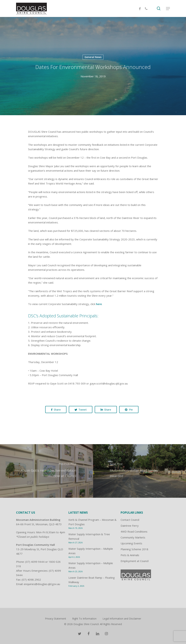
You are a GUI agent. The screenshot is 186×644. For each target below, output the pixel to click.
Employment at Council (135, 561)
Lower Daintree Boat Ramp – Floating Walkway (92, 580)
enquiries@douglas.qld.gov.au (42, 584)
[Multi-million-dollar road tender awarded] (140, 471)
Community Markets (133, 537)
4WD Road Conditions (134, 531)
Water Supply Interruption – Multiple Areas (91, 551)
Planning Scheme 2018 (134, 549)
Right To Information (84, 619)
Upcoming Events (131, 543)
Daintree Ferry (130, 526)
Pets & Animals (130, 555)
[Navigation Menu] (168, 9)
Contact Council (130, 520)
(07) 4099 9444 (35, 562)
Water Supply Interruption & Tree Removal (89, 536)
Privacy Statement (56, 619)
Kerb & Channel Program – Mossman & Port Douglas (92, 522)
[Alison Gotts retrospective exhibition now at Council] (47, 471)
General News (93, 57)
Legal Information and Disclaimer (122, 619)
